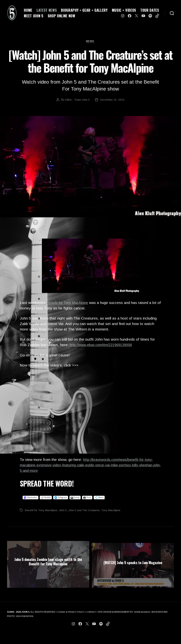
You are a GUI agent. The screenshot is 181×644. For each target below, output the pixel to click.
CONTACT (93, 622)
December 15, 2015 (113, 100)
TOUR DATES (150, 10)
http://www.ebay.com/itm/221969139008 (103, 345)
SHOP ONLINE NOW (62, 16)
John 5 (64, 511)
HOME (28, 10)
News (90, 42)
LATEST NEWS (47, 10)
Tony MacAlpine (113, 511)
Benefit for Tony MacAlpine (69, 303)
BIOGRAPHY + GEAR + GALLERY (84, 10)
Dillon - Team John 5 (77, 100)
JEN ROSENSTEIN (41, 627)
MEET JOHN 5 (34, 16)
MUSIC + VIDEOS (124, 10)
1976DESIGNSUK (144, 622)
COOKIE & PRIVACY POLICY (71, 622)
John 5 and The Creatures (86, 511)
